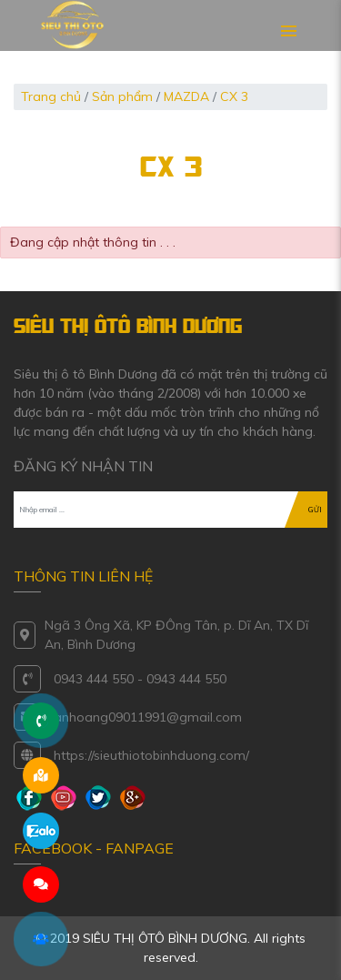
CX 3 (234, 96)
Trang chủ (51, 96)
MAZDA (186, 96)
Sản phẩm (122, 96)
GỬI (315, 510)
